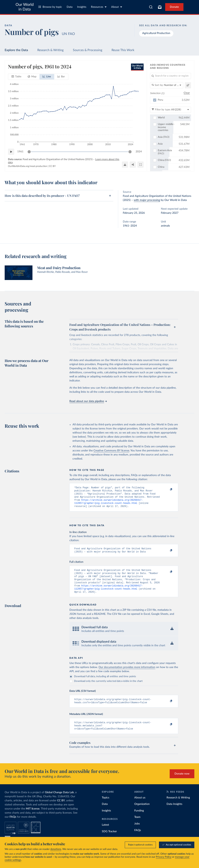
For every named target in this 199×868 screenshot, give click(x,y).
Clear (187, 93)
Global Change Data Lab (59, 801)
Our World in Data (25, 7)
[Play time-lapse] (11, 152)
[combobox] (151, 7)
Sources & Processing (88, 50)
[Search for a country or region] (171, 76)
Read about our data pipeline (88, 401)
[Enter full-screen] (141, 164)
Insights (82, 7)
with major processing (147, 200)
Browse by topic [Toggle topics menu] (50, 7)
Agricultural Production (156, 33)
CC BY (52, 166)
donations (56, 849)
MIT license (33, 817)
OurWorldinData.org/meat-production (28, 166)
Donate (174, 7)
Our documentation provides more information (127, 674)
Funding (139, 819)
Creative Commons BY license (111, 451)
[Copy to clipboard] (167, 489)
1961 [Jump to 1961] (20, 151)
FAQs (13, 825)
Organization (142, 813)
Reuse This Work (123, 50)
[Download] (125, 164)
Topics (106, 806)
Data (70, 7)
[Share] (133, 164)
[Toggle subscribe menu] (160, 7)
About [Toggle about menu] (117, 7)
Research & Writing (50, 50)
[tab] (16, 77)
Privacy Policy (164, 857)
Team (137, 826)
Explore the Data (16, 50)
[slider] (29, 152)
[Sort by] (167, 85)
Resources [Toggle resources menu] (99, 7)
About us (140, 806)
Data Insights (174, 813)
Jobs (137, 832)
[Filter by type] (171, 110)
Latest (105, 833)
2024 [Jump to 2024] (139, 151)
